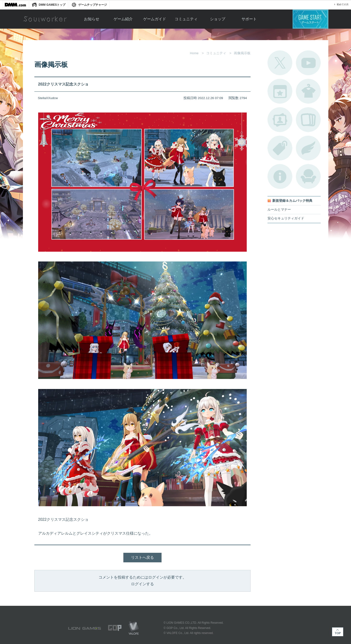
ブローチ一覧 (308, 148)
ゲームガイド (155, 19)
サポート (249, 19)
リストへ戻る (142, 557)
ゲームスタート (310, 19)
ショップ (218, 19)
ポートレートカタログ (280, 120)
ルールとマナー (279, 210)
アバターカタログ (308, 91)
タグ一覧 (280, 148)
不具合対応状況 (280, 176)
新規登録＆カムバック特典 (292, 201)
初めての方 (343, 4)
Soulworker (45, 19)
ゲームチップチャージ (93, 5)
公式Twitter (280, 63)
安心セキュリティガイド (286, 218)
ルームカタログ (308, 176)
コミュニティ (186, 19)
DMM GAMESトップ (52, 5)
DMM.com (16, 5)
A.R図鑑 (308, 120)
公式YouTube (308, 63)
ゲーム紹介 (123, 19)
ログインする (142, 584)
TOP (338, 632)
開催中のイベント (280, 91)
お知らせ (92, 19)
